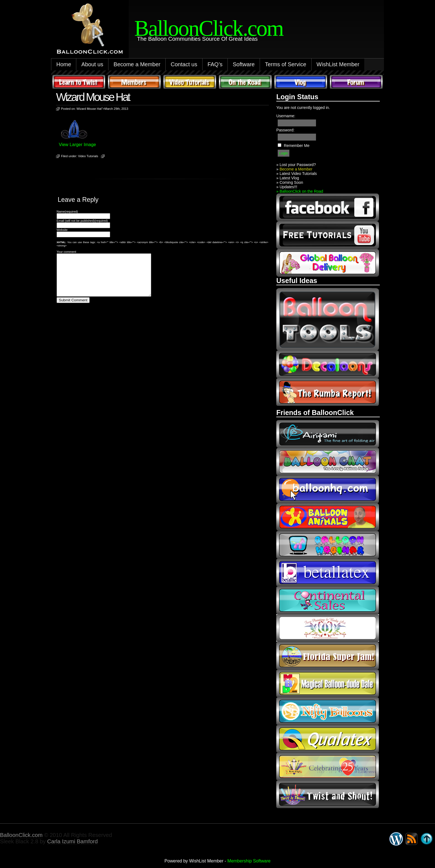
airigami (328, 434)
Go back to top (427, 839)
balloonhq (328, 489)
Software (244, 64)
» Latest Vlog (288, 178)
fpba (328, 628)
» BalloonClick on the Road (300, 191)
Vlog (301, 82)
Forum (356, 82)
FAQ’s (215, 64)
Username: (286, 116)
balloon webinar (328, 545)
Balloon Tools (328, 319)
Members (134, 82)
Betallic (328, 572)
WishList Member (338, 64)
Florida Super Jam (328, 656)
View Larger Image (77, 145)
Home (64, 64)
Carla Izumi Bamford (72, 841)
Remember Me (297, 146)
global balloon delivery (328, 263)
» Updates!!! (287, 187)
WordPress (396, 839)
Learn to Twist (79, 82)
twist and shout (328, 794)
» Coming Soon (290, 182)
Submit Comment (73, 308)
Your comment (66, 252)
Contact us (184, 64)
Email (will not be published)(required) (82, 221)
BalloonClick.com (21, 835)
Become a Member (137, 64)
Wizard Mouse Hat (93, 97)
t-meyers (328, 767)
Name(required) (67, 212)
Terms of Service (286, 64)
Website (62, 230)
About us (92, 64)
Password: (285, 130)
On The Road (245, 82)
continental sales (328, 600)
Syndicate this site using (411, 839)
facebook (328, 207)
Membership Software (249, 861)
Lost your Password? (298, 165)
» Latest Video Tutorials (297, 174)
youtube (328, 235)
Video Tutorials (190, 82)
